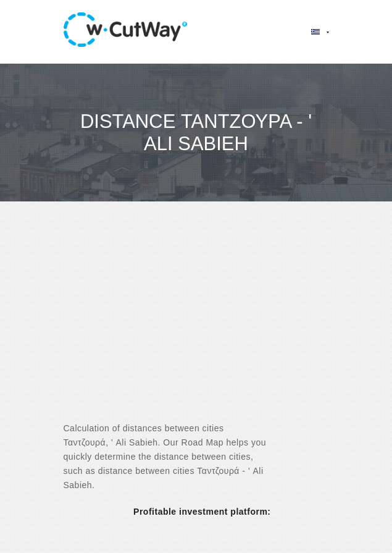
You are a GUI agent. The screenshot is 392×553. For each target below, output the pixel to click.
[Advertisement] (196, 323)
